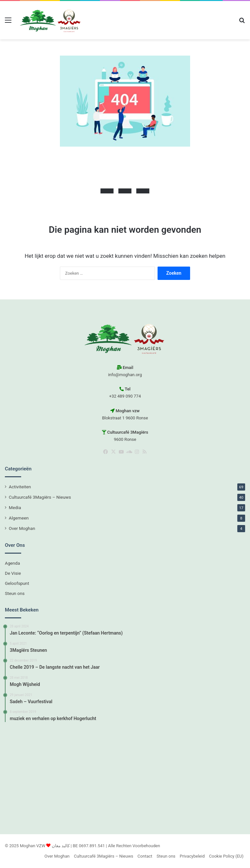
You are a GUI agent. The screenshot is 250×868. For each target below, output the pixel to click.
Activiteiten (20, 487)
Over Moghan (22, 528)
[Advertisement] (125, 777)
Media (15, 507)
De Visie (13, 573)
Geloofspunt (17, 583)
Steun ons (15, 593)
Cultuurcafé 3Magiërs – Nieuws (40, 497)
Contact (145, 856)
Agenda (12, 563)
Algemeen (19, 518)
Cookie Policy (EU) (226, 856)
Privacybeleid (192, 856)
